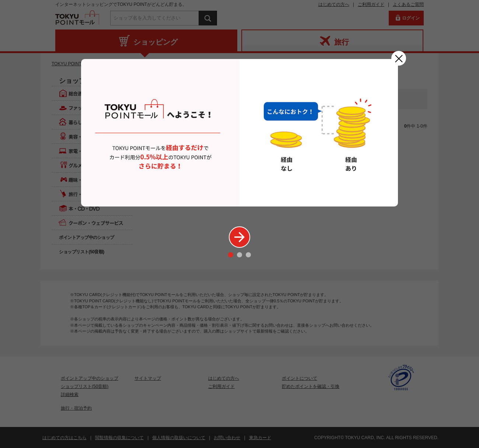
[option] (239, 133)
